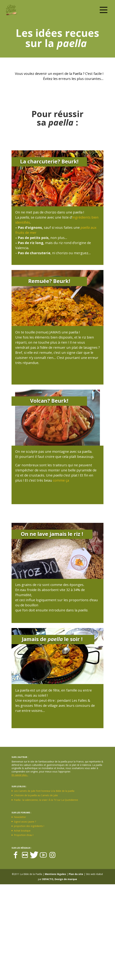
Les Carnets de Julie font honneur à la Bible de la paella (44, 791)
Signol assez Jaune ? (25, 822)
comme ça (61, 480)
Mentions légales (55, 874)
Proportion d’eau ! (24, 835)
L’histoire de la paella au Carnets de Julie (36, 795)
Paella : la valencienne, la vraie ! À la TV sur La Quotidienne (46, 800)
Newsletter (20, 817)
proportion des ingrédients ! (29, 826)
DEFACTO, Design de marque (60, 879)
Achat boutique (22, 831)
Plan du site (76, 874)
